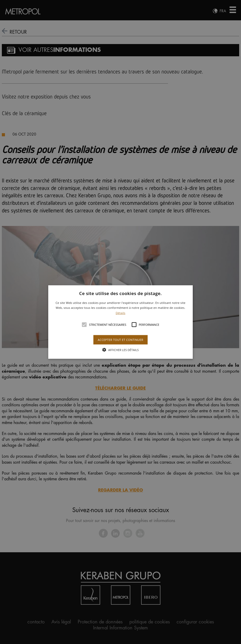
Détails (120, 313)
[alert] (121, 322)
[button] (121, 322)
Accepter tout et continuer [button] (121, 340)
